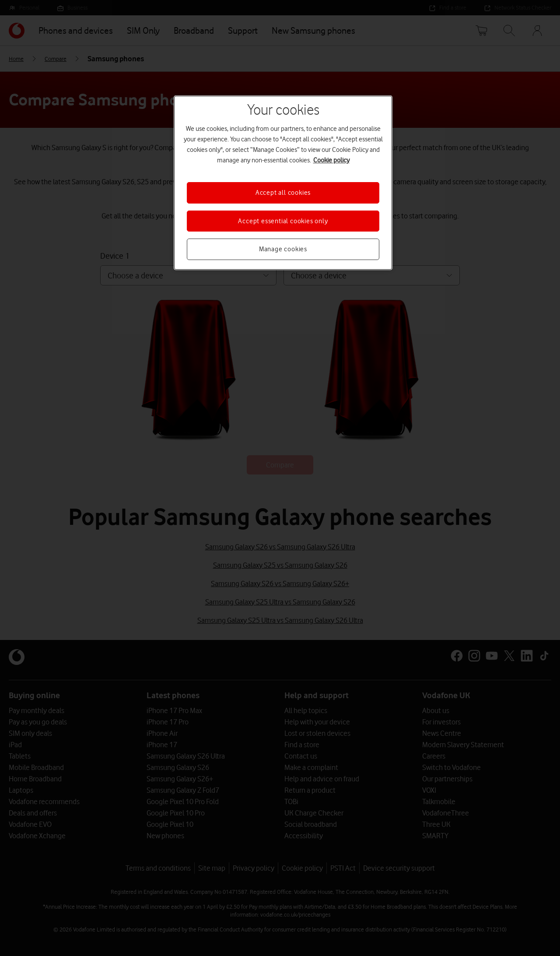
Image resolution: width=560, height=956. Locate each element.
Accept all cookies (283, 193)
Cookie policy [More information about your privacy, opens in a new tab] (331, 160)
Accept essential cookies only (283, 221)
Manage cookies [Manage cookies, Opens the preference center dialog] (283, 249)
